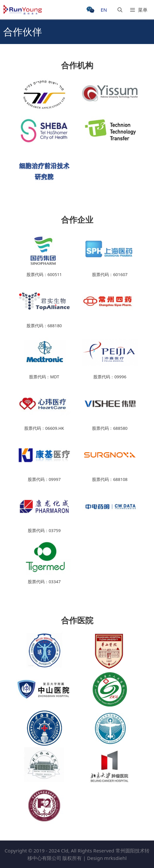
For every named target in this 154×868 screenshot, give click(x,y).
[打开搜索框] (117, 10)
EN (104, 10)
